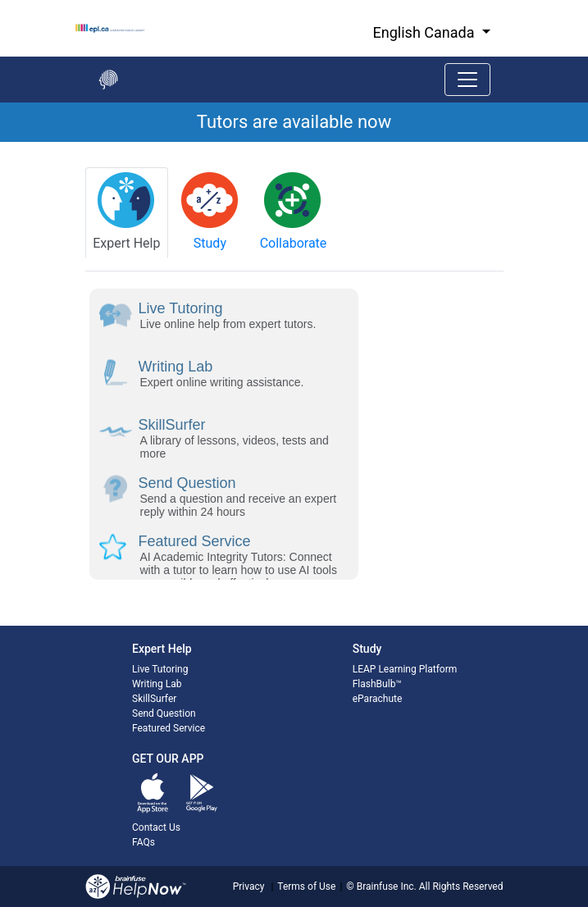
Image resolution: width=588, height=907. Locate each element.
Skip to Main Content (0, 0)
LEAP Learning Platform (405, 669)
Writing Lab (157, 684)
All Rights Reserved (460, 886)
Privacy (249, 886)
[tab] (127, 213)
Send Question (164, 713)
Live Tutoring (160, 669)
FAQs (144, 842)
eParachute (378, 699)
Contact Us (156, 827)
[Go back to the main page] (108, 80)
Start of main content (0, 142)
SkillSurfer (154, 699)
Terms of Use (306, 886)
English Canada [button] (426, 32)
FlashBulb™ (377, 684)
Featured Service (169, 728)
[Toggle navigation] (467, 80)
